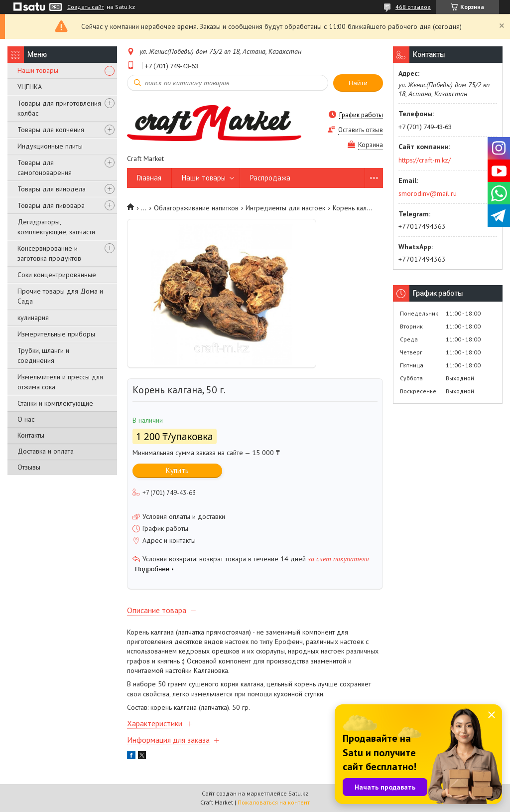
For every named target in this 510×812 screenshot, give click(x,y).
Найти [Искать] (358, 83)
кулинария (33, 318)
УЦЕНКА (30, 87)
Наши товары (38, 70)
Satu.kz (298, 793)
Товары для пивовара (51, 205)
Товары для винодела (52, 189)
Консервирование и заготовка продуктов (49, 253)
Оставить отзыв (361, 130)
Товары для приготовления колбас (59, 108)
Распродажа (270, 178)
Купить (177, 470)
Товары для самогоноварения (45, 167)
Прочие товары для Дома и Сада (60, 296)
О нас (26, 419)
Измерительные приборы (56, 334)
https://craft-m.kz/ (425, 160)
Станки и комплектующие (55, 403)
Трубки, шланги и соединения (43, 355)
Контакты (31, 435)
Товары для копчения (51, 130)
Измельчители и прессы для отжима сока (60, 382)
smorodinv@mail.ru (428, 193)
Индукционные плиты (50, 146)
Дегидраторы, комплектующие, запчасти (56, 227)
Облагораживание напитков (196, 208)
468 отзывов (413, 7)
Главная (149, 178)
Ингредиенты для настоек (285, 208)
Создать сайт (86, 7)
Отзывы (29, 467)
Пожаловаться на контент (274, 802)
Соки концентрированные (57, 275)
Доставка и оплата (46, 451)
